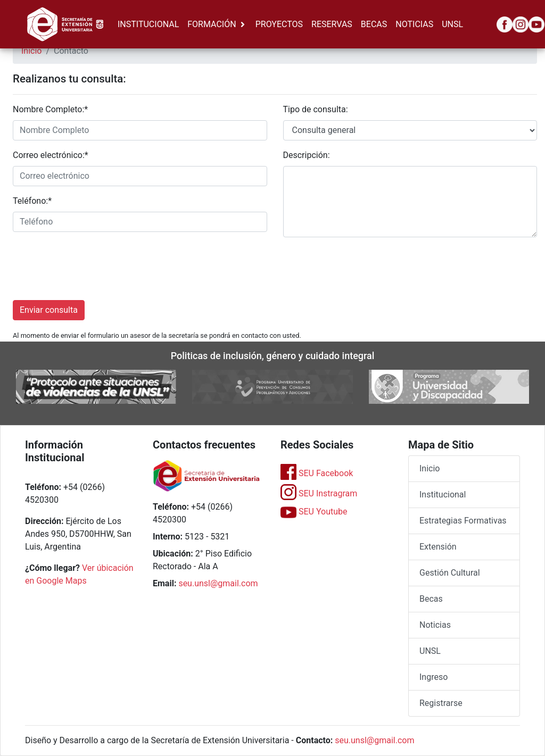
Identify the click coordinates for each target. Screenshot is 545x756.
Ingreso (433, 677)
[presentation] (94, 267)
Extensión (438, 547)
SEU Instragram (319, 493)
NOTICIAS (414, 24)
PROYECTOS (279, 24)
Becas (431, 599)
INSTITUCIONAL (148, 24)
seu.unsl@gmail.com (218, 583)
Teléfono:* (32, 201)
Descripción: (307, 155)
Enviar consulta (49, 310)
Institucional (443, 495)
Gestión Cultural (450, 573)
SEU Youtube (314, 512)
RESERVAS (332, 24)
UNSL (452, 24)
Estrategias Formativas (463, 521)
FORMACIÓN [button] (212, 24)
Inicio (31, 51)
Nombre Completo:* (50, 109)
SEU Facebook (317, 473)
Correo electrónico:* (51, 155)
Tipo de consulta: (316, 109)
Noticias (435, 625)
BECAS (374, 24)
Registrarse (441, 703)
